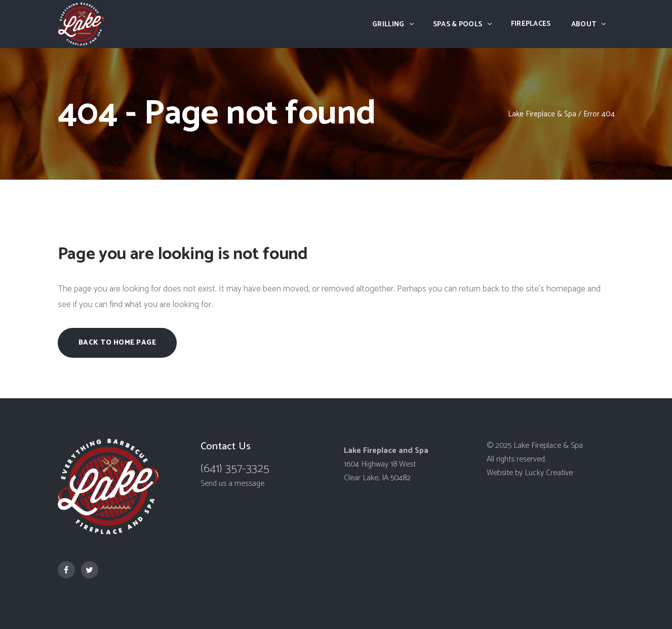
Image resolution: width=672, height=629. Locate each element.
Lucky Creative (549, 473)
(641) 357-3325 (235, 469)
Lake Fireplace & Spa (542, 114)
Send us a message (232, 484)
